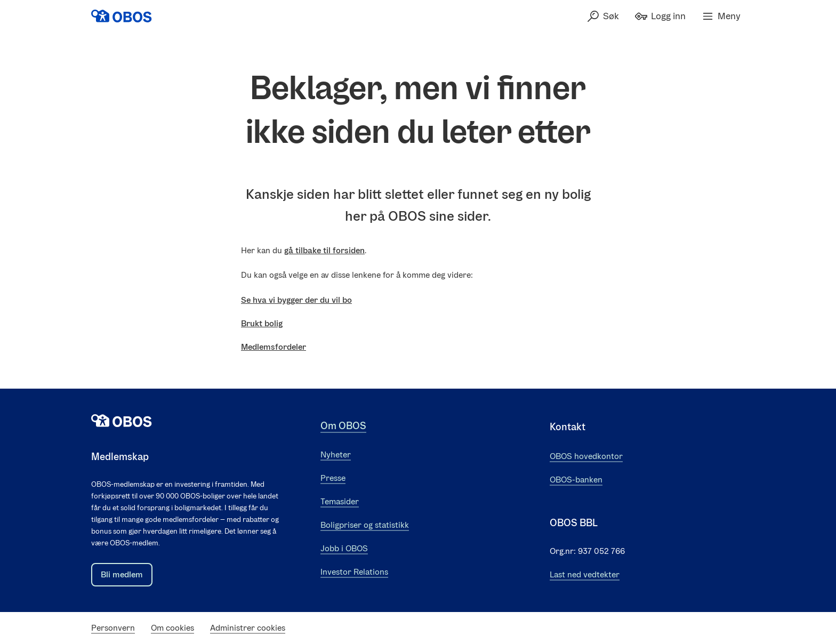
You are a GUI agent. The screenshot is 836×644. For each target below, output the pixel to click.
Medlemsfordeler (274, 347)
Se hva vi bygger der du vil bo (296, 300)
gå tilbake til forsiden (324, 250)
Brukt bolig (262, 323)
